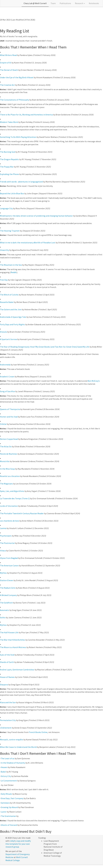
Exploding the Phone (9, 174)
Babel (3, 772)
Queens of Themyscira (10, 409)
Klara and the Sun (8, 702)
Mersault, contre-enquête (12, 740)
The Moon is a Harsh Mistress (13, 647)
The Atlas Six (6, 446)
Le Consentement (9, 781)
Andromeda (5, 365)
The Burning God (8, 152)
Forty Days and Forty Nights (12, 324)
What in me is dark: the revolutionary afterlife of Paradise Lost (28, 243)
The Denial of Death (9, 70)
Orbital (3, 424)
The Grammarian (8, 816)
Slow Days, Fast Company (12, 798)
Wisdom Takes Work (9, 122)
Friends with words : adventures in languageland (21, 182)
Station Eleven (7, 580)
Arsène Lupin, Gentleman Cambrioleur (17, 670)
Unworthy (4, 250)
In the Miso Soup (7, 469)
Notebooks (94, 3)
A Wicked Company (8, 595)
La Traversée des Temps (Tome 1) (15, 498)
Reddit (14, 272)
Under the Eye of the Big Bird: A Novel (17, 77)
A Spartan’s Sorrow (8, 339)
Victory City (6, 776)
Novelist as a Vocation (10, 476)
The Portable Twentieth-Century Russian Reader (22, 513)
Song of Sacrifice (7, 391)
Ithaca (3, 551)
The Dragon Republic (9, 159)
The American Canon (9, 565)
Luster (4, 812)
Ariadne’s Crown (7, 377)
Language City (6, 208)
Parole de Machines (9, 454)
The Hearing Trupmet (10, 231)
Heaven (4, 767)
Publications (65, 3)
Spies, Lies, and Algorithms (12, 491)
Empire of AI (6, 63)
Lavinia (3, 528)
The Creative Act (7, 85)
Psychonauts (6, 536)
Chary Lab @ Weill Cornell (35, 3)
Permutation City (8, 720)
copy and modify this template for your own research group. (18, 844)
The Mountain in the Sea (11, 265)
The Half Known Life (9, 632)
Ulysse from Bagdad (9, 558)
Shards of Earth (7, 662)
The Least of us (7, 758)
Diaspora (4, 685)
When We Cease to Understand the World (18, 747)
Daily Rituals (6, 794)
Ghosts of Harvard (9, 825)
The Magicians (6, 484)
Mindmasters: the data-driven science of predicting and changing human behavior (36, 216)
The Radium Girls (8, 588)
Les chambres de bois (10, 521)
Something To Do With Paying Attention (18, 137)
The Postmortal (7, 543)
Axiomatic (5, 610)
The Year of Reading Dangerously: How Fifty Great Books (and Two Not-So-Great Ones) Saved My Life (45, 347)
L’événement (6, 728)
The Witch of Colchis (9, 295)
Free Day (4, 280)
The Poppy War (7, 167)
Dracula (3, 332)
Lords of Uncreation (9, 506)
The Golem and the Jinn (11, 309)
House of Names (7, 677)
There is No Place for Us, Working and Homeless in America (26, 115)
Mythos (3, 573)
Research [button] (80, 3)
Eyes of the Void (7, 655)
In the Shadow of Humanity (13, 763)
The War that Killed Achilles (13, 640)
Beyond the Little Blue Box (12, 193)
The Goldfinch (6, 603)
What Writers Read (8, 55)
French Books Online (38, 732)
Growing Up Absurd (9, 807)
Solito (3, 617)
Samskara (5, 803)
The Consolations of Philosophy (14, 100)
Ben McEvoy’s (94, 381)
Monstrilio (5, 461)
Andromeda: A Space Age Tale (13, 317)
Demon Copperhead (9, 439)
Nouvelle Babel (7, 302)
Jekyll (13, 841)
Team (53, 3)
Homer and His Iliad (9, 417)
